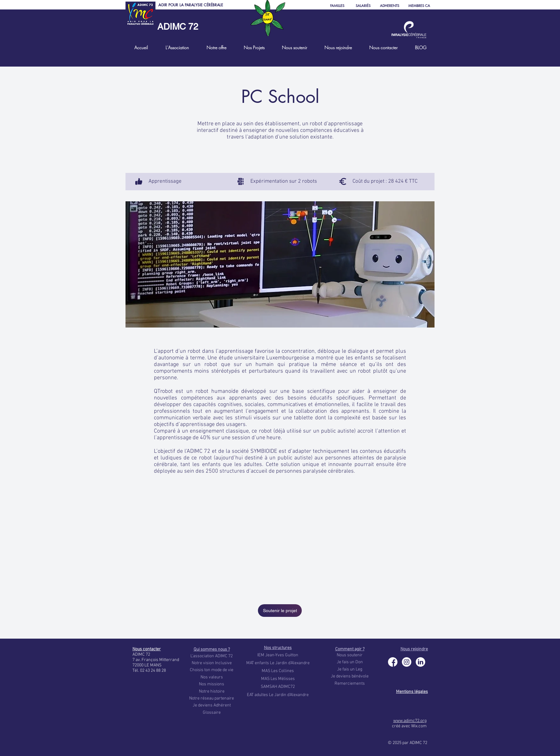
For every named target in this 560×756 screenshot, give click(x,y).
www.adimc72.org (410, 721)
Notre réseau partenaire (212, 698)
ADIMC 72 (178, 27)
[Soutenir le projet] (280, 611)
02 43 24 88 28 (153, 671)
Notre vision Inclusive (212, 663)
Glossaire (212, 713)
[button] (177, 47)
